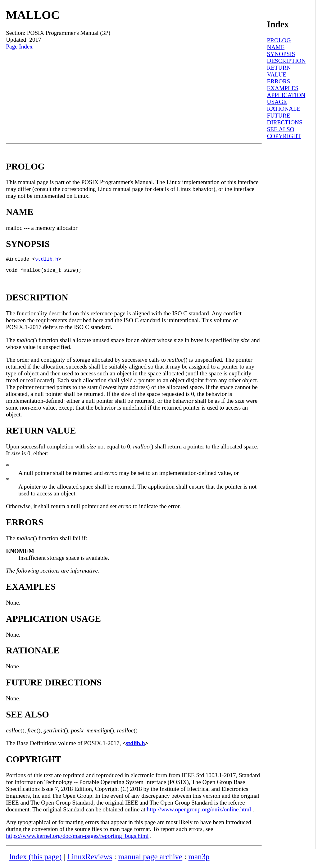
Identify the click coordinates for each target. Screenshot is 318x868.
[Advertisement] (134, 97)
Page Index (19, 46)
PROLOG (279, 40)
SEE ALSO (281, 129)
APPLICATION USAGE (286, 98)
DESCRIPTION (286, 61)
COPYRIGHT (284, 136)
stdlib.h (47, 260)
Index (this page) (35, 860)
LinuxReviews (90, 860)
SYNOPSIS (281, 54)
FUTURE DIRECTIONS (285, 119)
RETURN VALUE (279, 71)
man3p (199, 860)
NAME (276, 47)
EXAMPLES (283, 88)
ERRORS (279, 81)
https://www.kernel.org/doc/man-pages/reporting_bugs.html (77, 840)
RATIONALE (284, 109)
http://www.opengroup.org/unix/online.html (199, 813)
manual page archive (150, 860)
